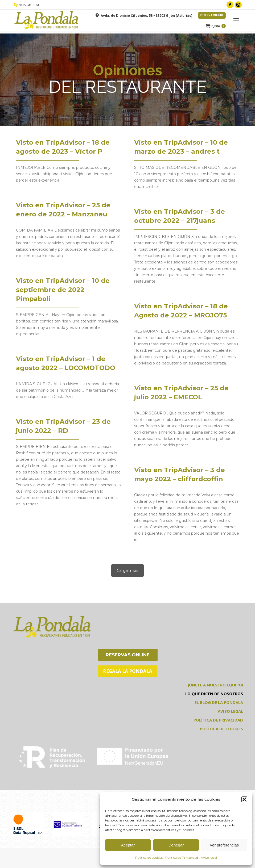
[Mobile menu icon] (236, 20)
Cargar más (127, 571)
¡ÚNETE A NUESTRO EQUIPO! (215, 685)
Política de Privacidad (182, 857)
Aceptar (128, 845)
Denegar (176, 845)
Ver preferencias (224, 845)
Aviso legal (209, 857)
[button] (244, 799)
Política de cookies (149, 857)
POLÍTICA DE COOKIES (221, 729)
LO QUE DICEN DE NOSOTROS (214, 694)
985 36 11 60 (27, 5)
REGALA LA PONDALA (128, 671)
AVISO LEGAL (230, 711)
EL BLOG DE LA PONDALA (219, 702)
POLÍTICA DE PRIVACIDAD (218, 720)
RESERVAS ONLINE (128, 655)
